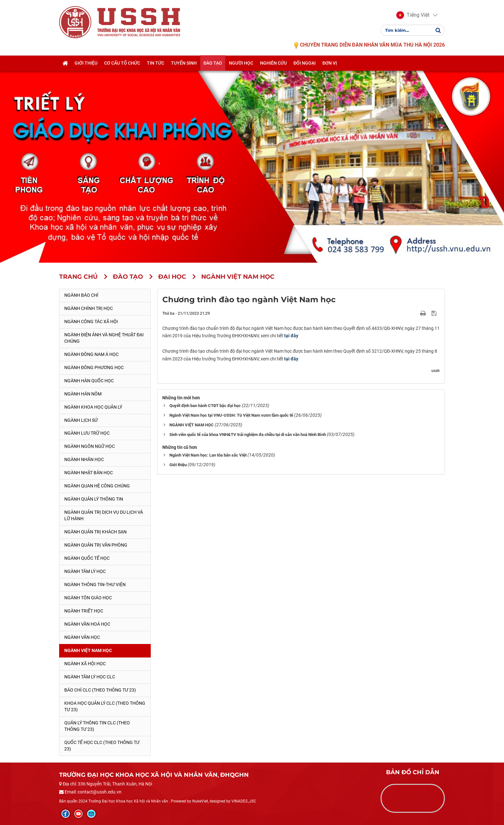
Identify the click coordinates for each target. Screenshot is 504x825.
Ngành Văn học (82, 637)
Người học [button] (241, 63)
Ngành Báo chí (81, 295)
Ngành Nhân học (84, 459)
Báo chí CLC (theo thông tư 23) (100, 690)
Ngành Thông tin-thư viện (95, 585)
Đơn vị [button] (330, 63)
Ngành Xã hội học (85, 664)
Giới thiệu (178, 465)
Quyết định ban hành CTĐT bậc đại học (205, 406)
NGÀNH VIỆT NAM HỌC (192, 425)
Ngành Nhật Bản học (89, 473)
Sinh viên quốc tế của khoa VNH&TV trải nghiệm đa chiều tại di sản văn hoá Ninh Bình (248, 435)
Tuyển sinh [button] (184, 63)
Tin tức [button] (156, 63)
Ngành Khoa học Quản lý (93, 407)
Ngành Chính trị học (89, 308)
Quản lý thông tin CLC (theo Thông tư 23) (97, 726)
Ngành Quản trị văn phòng (96, 545)
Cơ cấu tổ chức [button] (122, 63)
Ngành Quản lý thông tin (94, 499)
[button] (413, 15)
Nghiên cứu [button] (273, 63)
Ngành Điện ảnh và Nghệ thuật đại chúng (104, 338)
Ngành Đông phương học (94, 367)
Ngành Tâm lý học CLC (90, 677)
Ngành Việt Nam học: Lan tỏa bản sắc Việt (208, 455)
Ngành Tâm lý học (85, 571)
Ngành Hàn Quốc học (89, 381)
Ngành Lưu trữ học (87, 433)
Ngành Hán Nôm (83, 394)
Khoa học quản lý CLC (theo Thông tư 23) (105, 706)
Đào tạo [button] (213, 63)
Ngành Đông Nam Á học (91, 354)
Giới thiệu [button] (86, 63)
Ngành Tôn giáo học (88, 598)
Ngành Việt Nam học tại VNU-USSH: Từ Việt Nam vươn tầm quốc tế (231, 415)
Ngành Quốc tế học (87, 558)
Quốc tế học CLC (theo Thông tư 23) (102, 746)
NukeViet (200, 801)
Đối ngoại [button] (305, 63)
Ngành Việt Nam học (88, 650)
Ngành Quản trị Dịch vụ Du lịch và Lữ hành (104, 515)
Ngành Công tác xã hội (91, 322)
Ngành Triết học (84, 611)
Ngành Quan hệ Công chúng (97, 486)
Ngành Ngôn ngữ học (90, 446)
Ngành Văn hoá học (87, 624)
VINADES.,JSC (244, 801)
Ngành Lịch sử (81, 420)
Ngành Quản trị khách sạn (95, 532)
